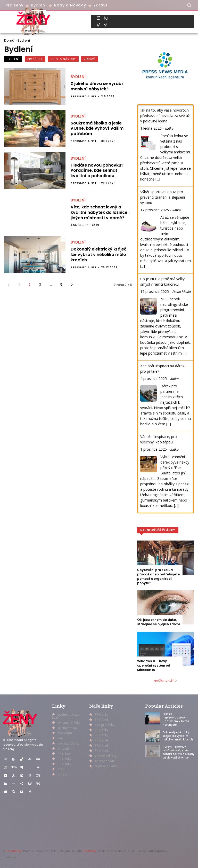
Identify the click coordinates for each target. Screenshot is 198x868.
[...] (158, 179)
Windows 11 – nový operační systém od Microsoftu (154, 665)
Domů (9, 40)
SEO (61, 769)
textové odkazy (106, 766)
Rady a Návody (63, 59)
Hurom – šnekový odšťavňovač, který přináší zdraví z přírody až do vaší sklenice (179, 752)
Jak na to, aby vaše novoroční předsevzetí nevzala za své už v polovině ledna (165, 116)
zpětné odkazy (106, 756)
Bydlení (13, 59)
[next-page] (72, 284)
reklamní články (69, 723)
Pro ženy (35, 59)
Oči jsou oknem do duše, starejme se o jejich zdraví (159, 622)
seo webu (65, 733)
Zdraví (90, 59)
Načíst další (166, 681)
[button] (189, 5)
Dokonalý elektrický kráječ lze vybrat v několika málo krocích (99, 255)
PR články (90, 851)
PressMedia (14, 851)
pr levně (64, 749)
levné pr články (69, 743)
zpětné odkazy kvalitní (66, 716)
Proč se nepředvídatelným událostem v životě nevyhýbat (176, 719)
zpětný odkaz (68, 728)
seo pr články (105, 725)
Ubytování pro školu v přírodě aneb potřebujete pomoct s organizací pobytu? (158, 576)
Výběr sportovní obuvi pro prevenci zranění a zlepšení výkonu (163, 197)
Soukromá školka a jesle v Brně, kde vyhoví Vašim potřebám (97, 128)
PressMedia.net (84, 96)
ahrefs (62, 774)
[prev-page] (8, 284)
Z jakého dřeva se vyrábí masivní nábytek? (97, 86)
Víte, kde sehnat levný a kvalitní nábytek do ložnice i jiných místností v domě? (100, 212)
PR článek (65, 754)
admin (76, 225)
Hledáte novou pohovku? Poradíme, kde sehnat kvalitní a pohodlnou (97, 171)
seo (60, 738)
